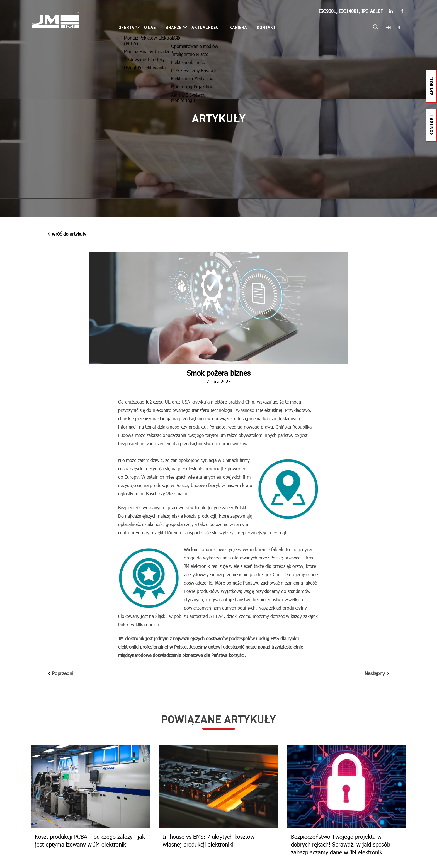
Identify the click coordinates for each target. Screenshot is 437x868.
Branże (174, 27)
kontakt (431, 125)
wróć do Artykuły (67, 234)
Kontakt (266, 27)
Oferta (126, 27)
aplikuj (431, 86)
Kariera (238, 27)
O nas (150, 27)
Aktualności (206, 27)
